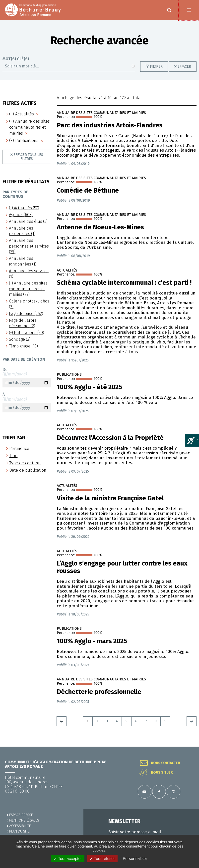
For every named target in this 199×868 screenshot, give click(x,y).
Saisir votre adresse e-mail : (136, 832)
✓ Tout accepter (68, 859)
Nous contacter (166, 763)
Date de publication (28, 470)
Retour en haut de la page (189, 747)
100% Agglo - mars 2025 (92, 641)
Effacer (184, 67)
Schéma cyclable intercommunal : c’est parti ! (124, 283)
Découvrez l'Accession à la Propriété (110, 438)
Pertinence (19, 448)
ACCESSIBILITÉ (20, 826)
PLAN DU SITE (19, 831)
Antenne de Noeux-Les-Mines (100, 227)
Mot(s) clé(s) (16, 59)
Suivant (192, 721)
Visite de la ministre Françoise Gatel (110, 498)
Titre (13, 456)
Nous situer (162, 773)
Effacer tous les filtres (28, 157)
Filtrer (156, 67)
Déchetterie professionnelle (99, 692)
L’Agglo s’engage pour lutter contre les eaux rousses (122, 567)
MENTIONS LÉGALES (24, 820)
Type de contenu (25, 463)
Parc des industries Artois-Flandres (110, 125)
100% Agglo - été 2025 (89, 387)
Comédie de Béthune (88, 191)
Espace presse (21, 815)
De (27, 377)
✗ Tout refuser (102, 859)
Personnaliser (135, 859)
